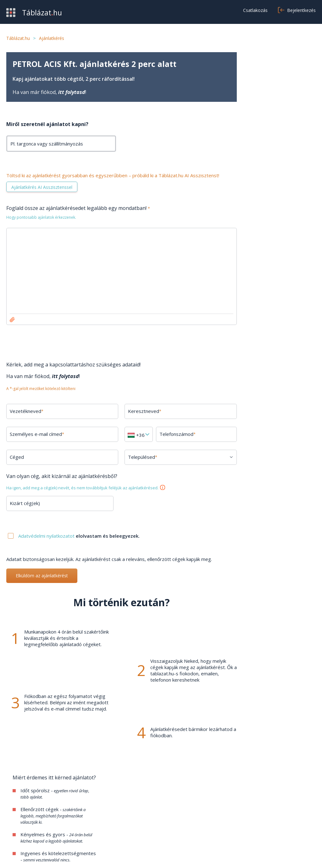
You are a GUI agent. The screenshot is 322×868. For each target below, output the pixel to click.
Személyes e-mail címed (37, 434)
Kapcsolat (123, 819)
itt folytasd (72, 92)
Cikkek (119, 829)
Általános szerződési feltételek (252, 810)
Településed (139, 457)
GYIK (118, 810)
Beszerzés (18, 810)
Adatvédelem (233, 819)
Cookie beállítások (238, 829)
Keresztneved (141, 411)
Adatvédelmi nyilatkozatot (47, 536)
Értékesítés (19, 819)
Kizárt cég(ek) (25, 503)
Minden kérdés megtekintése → (277, 626)
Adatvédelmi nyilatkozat (277, 855)
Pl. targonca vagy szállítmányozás (47, 144)
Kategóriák (18, 829)
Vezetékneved (27, 411)
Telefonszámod (172, 434)
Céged (17, 457)
